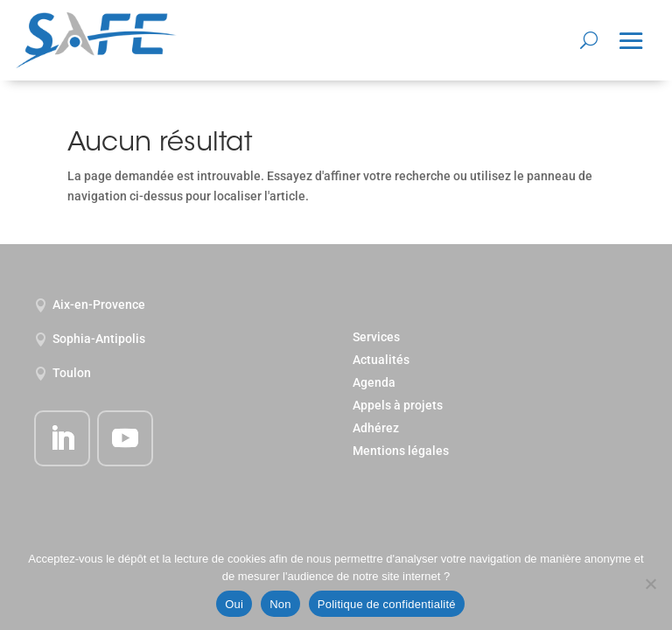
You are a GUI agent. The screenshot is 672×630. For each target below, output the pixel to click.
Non (280, 604)
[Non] (650, 584)
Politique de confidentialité (387, 604)
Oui (234, 604)
